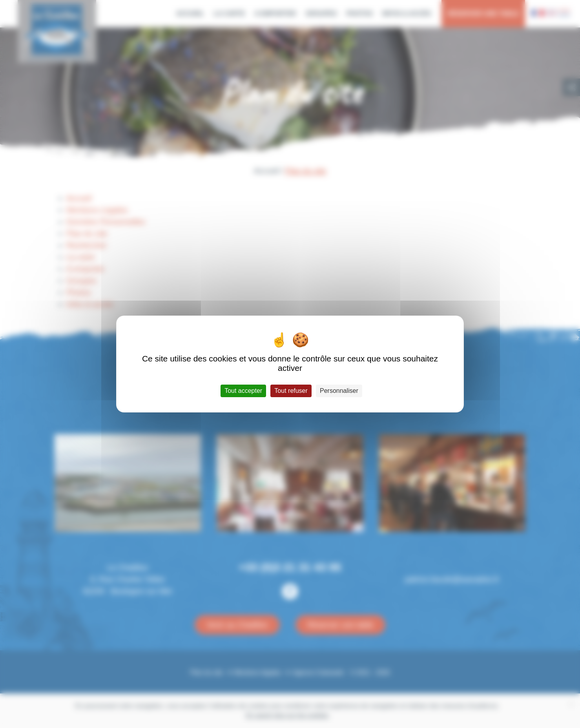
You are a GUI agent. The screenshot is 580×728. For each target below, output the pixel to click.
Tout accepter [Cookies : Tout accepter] (243, 391)
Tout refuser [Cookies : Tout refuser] (291, 391)
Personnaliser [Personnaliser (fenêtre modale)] (339, 391)
